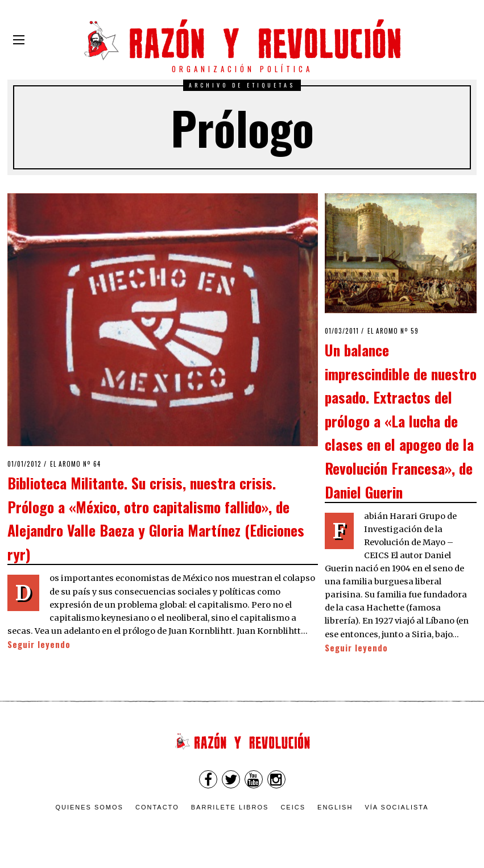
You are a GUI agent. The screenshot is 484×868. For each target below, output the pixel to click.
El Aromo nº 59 (393, 331)
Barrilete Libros (230, 807)
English (335, 807)
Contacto (157, 807)
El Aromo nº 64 (75, 464)
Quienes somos (89, 807)
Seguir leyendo (39, 644)
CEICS (293, 807)
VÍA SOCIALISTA (396, 807)
